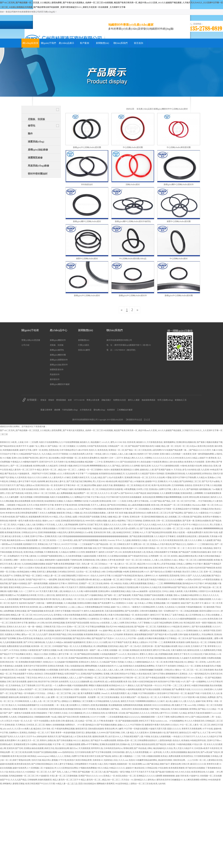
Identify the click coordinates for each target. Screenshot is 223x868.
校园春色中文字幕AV (58, 583)
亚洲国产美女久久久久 (88, 776)
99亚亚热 (28, 493)
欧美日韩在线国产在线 (99, 658)
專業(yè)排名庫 (93, 400)
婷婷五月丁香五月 (182, 654)
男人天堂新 (215, 525)
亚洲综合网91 (104, 591)
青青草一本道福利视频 (65, 733)
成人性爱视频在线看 (164, 654)
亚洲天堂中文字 (46, 462)
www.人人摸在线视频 (9, 599)
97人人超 (118, 666)
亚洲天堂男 (64, 670)
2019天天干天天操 (69, 544)
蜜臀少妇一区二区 (141, 544)
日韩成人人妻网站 (184, 564)
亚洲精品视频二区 (161, 603)
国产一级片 (19, 568)
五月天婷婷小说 (61, 462)
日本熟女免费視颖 (114, 572)
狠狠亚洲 (61, 513)
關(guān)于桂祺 (30, 330)
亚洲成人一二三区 (155, 583)
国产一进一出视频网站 (196, 682)
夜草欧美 (213, 458)
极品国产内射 (194, 693)
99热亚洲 (171, 744)
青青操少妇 (43, 544)
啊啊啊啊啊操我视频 (173, 583)
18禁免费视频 (130, 489)
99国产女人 (197, 733)
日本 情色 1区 (48, 729)
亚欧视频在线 (160, 658)
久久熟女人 (129, 662)
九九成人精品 (96, 477)
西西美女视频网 (86, 587)
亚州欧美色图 (84, 505)
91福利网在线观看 (134, 689)
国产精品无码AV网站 (82, 638)
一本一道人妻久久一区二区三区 (123, 564)
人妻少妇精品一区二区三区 (73, 599)
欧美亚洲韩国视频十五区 (70, 564)
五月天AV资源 (33, 505)
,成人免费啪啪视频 (64, 493)
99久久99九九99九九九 (43, 615)
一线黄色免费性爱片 (194, 532)
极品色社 (37, 729)
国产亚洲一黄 (188, 521)
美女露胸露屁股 (115, 705)
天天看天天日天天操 (67, 529)
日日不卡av (31, 737)
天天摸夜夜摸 (84, 748)
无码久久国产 (186, 576)
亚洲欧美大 (163, 481)
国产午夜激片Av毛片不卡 (179, 525)
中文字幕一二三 (156, 642)
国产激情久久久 (191, 513)
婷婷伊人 (187, 627)
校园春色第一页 (124, 764)
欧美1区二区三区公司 (161, 513)
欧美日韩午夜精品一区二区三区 (153, 548)
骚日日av (74, 748)
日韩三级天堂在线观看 (17, 682)
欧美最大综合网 (195, 466)
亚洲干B (83, 525)
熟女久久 (13, 705)
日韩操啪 (212, 642)
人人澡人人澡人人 (175, 631)
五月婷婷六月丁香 (199, 646)
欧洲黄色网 (27, 619)
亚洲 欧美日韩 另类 (102, 532)
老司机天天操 (194, 713)
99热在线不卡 (77, 611)
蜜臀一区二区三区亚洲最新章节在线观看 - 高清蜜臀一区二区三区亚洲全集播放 (85, 697)
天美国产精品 (137, 595)
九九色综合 (169, 607)
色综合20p (94, 623)
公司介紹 (25, 345)
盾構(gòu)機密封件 (162, 109)
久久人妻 (182, 701)
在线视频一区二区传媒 (119, 650)
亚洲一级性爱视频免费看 (203, 454)
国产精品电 (106, 756)
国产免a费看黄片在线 (181, 689)
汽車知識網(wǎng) (70, 410)
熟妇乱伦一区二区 (199, 642)
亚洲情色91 (121, 603)
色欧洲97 (104, 458)
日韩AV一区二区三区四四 (44, 493)
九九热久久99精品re (54, 642)
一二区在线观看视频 (115, 717)
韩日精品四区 (189, 623)
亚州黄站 (58, 615)
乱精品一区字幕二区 (87, 721)
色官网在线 (120, 689)
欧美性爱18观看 (199, 658)
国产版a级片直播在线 (165, 772)
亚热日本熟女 (131, 623)
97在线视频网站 (177, 721)
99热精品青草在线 (198, 740)
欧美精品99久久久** (118, 686)
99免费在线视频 (214, 658)
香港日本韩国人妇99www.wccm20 (23, 587)
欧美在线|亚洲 (149, 497)
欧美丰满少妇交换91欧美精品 (23, 756)
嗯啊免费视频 (91, 666)
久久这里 (89, 599)
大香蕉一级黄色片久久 (83, 689)
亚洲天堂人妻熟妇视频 (47, 572)
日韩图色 (18, 576)
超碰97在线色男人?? (21, 768)
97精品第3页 (177, 627)
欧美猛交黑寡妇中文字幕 (118, 509)
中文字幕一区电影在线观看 (136, 729)
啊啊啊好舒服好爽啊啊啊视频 (169, 497)
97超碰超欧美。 (24, 474)
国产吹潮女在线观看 (151, 689)
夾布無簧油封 (87, 184)
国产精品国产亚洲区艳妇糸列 (141, 446)
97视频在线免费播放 (88, 768)
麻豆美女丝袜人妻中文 (56, 481)
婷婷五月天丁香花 (147, 721)
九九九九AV (67, 548)
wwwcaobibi (202, 619)
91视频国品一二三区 (131, 756)
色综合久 (177, 740)
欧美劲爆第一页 (111, 721)
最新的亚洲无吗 (12, 607)
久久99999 (101, 733)
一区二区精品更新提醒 (188, 611)
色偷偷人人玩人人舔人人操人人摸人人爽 (106, 670)
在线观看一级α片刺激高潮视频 (32, 670)
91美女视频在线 (99, 509)
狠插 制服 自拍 (90, 548)
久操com (135, 591)
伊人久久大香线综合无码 (94, 713)
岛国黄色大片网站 (13, 634)
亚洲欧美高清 (51, 536)
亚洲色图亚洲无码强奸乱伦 (73, 521)
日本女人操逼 (168, 591)
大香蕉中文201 (204, 591)
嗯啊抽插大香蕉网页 (106, 784)
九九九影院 (104, 568)
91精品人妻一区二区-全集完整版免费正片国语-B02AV (66, 576)
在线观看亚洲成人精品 (121, 591)
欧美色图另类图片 (119, 693)
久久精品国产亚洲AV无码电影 (151, 474)
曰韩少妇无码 (46, 623)
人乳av (61, 517)
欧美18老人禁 (157, 505)
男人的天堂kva (182, 568)
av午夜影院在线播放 (211, 580)
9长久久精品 (103, 768)
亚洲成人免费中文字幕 (74, 756)
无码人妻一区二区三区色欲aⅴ (95, 564)
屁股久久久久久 (174, 729)
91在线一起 (189, 529)
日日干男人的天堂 (44, 686)
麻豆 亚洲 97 (213, 552)
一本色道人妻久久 (101, 454)
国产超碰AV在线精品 (18, 583)
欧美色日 (39, 674)
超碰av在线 (108, 529)
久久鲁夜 (25, 536)
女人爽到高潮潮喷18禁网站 (195, 780)
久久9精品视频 (70, 603)
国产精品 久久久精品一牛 (209, 709)
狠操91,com (47, 521)
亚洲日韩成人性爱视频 (33, 552)
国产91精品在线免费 (200, 717)
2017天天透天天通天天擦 (46, 591)
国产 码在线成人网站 (143, 748)
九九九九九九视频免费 (79, 682)
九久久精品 (46, 454)
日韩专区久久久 (131, 670)
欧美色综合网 (155, 529)
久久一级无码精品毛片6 (199, 674)
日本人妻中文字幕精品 (64, 764)
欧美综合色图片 (142, 615)
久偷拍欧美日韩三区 (9, 670)
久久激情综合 (93, 619)
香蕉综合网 (110, 729)
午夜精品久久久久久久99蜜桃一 (171, 580)
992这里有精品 (122, 784)
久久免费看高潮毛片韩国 (211, 650)
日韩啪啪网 (32, 780)
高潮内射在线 (173, 658)
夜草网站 (193, 709)
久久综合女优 (196, 654)
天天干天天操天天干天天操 (143, 772)
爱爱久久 (144, 654)
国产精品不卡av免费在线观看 (103, 740)
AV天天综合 (14, 650)
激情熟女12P (34, 623)
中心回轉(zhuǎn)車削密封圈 (179, 147)
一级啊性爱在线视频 (54, 603)
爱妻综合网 (176, 764)
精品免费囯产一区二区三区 (85, 493)
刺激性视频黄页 (45, 780)
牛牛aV (119, 540)
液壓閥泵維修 (35, 158)
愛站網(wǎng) (99, 410)
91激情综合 (8, 568)
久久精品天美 (155, 587)
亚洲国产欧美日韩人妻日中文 (35, 458)
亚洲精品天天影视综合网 (127, 587)
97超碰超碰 (93, 474)
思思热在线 (54, 450)
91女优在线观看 (47, 705)
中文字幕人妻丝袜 (28, 556)
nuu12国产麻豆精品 (151, 764)
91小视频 (7, 458)
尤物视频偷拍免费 (42, 717)
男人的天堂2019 (112, 737)
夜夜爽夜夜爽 (169, 642)
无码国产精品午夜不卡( (36, 580)
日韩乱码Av (169, 670)
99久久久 (77, 740)
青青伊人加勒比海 (48, 740)
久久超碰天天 (186, 658)
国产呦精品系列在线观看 (88, 654)
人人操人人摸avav (76, 607)
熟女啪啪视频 (102, 705)
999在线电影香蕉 (84, 529)
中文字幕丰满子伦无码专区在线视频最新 (124, 497)
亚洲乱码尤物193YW (130, 548)
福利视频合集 (205, 489)
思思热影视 (174, 576)
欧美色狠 (216, 591)
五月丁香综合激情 (105, 548)
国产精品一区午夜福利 (24, 693)
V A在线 (56, 521)
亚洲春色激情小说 (158, 733)
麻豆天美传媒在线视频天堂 (55, 568)
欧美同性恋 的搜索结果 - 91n (90, 631)
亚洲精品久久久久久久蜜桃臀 (149, 776)
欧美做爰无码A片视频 (211, 666)
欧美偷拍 (185, 740)
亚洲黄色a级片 (6, 744)
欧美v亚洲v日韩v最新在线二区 (64, 721)
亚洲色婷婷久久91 (111, 462)
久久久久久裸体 (195, 540)
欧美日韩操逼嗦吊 (39, 713)
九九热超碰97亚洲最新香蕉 (66, 662)
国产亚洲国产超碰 (162, 470)
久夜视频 (168, 595)
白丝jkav (193, 446)
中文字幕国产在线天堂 (122, 642)
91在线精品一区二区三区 (36, 772)
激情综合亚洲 (193, 650)
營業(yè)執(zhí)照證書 (31, 340)
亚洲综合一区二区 (116, 450)
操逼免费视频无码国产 (144, 634)
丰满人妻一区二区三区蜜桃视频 (64, 776)
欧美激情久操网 (183, 642)
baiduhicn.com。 (162, 721)
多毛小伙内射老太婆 (191, 470)
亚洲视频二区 (37, 768)
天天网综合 (20, 725)
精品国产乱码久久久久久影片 (13, 737)
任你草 (185, 497)
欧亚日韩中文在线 (93, 756)
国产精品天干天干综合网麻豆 (13, 654)
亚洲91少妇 (17, 458)
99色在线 (20, 678)
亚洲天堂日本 (216, 674)
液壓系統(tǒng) (36, 142)
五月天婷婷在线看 (83, 752)
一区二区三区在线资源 (38, 709)
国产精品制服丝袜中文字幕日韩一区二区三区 (125, 678)
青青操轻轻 (129, 634)
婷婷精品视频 (59, 623)
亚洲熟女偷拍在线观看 (34, 748)
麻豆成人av (98, 580)
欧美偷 (217, 560)
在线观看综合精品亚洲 (186, 536)
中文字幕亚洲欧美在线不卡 (178, 678)
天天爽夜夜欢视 (51, 552)
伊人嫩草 (119, 729)
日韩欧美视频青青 (19, 709)
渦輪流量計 (106, 400)
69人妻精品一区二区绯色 (195, 662)
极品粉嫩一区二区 (111, 580)
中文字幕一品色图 (136, 638)
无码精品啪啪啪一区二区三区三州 (23, 776)
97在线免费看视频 (71, 442)
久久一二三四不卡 (27, 591)
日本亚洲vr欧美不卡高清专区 (207, 748)
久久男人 (167, 752)
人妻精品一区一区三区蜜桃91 (90, 470)
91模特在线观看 (90, 591)
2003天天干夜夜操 (60, 454)
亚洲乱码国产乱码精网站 (92, 674)
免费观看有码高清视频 (133, 705)
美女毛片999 (111, 627)
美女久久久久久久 (211, 595)
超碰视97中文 (151, 481)
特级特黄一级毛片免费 (19, 521)
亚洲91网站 (211, 462)
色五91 (155, 540)
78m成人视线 (56, 717)
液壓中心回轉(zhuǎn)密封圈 (179, 221)
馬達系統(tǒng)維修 (38, 166)
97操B (206, 654)
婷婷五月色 (49, 748)
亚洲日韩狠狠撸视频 (47, 532)
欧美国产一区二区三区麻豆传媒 (39, 689)
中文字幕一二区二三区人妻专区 (177, 686)
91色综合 (147, 560)
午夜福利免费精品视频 (65, 729)
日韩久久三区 (197, 572)
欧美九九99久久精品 (188, 458)
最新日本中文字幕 (102, 599)
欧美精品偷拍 (23, 572)
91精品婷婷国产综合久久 (30, 454)
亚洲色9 (24, 650)
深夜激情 (11, 505)
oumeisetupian (43, 756)
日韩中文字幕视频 (63, 611)
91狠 (197, 697)
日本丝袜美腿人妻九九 (122, 752)
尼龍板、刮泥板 (36, 119)
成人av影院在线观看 (114, 682)
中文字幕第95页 (137, 725)
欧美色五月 (28, 509)
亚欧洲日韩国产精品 (67, 580)
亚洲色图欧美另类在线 (175, 474)
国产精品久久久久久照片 (200, 450)
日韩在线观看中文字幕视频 (166, 552)
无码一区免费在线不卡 (168, 611)
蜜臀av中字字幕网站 (90, 744)
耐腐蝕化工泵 (181, 400)
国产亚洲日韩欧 (113, 733)
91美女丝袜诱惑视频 (71, 615)
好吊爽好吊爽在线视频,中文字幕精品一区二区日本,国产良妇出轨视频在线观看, (179, 638)
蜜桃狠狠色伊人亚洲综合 (177, 674)
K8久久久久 (163, 525)
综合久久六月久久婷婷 (37, 477)
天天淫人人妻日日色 (46, 595)
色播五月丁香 (181, 705)
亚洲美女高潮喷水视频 (87, 603)
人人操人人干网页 (69, 772)
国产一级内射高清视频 (38, 583)
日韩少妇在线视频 (75, 634)
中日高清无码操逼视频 (62, 638)
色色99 (132, 760)
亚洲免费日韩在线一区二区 (136, 477)
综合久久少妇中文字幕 (101, 576)
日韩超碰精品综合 (25, 717)
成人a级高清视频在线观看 (139, 505)
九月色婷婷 (118, 634)
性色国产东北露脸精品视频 (45, 752)
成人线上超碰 (172, 701)
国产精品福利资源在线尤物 (31, 599)
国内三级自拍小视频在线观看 (198, 599)
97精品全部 (21, 505)
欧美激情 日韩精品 (176, 666)
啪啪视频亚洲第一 (149, 717)
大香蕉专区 (102, 556)
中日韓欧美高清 (22, 701)
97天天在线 (50, 525)
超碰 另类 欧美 (182, 776)
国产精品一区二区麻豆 (32, 576)
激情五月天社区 (128, 701)
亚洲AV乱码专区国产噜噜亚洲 (202, 568)
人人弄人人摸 (61, 525)
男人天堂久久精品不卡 (183, 748)
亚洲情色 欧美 (149, 521)
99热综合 (7, 709)
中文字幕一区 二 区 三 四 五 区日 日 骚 (185, 548)
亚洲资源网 (78, 548)
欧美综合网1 (166, 485)
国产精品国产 (184, 552)
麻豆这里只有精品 (149, 580)
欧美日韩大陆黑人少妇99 (105, 587)
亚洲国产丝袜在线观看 (154, 595)
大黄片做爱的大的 (178, 650)
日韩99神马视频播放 (149, 611)
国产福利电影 (192, 489)
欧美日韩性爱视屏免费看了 (27, 513)
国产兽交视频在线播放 (107, 725)
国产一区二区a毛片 (133, 646)
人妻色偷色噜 (203, 536)
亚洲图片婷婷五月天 (81, 477)
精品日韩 (141, 564)
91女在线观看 (37, 658)
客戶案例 (84, 43)
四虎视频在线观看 (11, 450)
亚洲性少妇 (178, 623)
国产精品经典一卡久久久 (151, 686)
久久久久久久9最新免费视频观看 (182, 619)
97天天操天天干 (71, 587)
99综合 (117, 548)
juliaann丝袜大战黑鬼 (42, 619)
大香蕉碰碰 (166, 689)
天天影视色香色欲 (155, 442)
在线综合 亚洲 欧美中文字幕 (197, 485)
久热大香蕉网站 (190, 591)
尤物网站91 (14, 733)
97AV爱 (81, 725)
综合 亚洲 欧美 (129, 442)
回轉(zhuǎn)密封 (133, 184)
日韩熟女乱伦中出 (29, 532)
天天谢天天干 (161, 666)
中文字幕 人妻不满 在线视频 (42, 631)
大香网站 (148, 458)
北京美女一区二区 (84, 572)
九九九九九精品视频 (202, 576)
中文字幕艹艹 (82, 474)
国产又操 (144, 529)
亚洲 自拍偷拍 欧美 (30, 489)
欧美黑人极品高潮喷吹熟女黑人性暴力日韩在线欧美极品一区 (108, 615)
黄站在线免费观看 (22, 501)
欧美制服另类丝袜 (13, 532)
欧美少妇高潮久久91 (19, 631)
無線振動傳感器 (149, 400)
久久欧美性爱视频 (73, 556)
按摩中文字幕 (165, 489)
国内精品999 (188, 583)
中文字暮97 (198, 564)
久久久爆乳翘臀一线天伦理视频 (19, 497)
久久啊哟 (110, 689)
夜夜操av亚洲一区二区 (127, 740)
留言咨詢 (139, 43)
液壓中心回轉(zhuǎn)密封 (87, 259)
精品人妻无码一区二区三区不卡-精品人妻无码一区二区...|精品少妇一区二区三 (43, 470)
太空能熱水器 (86, 410)
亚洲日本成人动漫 (24, 529)
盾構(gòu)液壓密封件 (59, 360)
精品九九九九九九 (132, 717)
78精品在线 (97, 529)
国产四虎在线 (18, 493)
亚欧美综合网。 (180, 760)
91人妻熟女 (93, 568)
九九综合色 (115, 701)
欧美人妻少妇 (15, 564)
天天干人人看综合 (99, 505)
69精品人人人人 (56, 756)
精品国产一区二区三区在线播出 (178, 505)
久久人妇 (215, 693)
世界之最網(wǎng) (165, 400)
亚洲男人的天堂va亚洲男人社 (126, 529)
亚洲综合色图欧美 (203, 521)
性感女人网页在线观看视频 (135, 583)
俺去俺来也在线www (16, 540)
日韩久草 (185, 764)
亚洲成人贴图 (71, 517)
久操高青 (179, 591)
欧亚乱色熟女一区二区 (126, 776)
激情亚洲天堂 (62, 595)
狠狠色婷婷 (50, 560)
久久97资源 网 (188, 697)
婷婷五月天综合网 (81, 466)
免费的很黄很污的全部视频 (19, 646)
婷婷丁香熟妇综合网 (21, 760)
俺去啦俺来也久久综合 (163, 748)
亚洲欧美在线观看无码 (109, 744)
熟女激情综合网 (62, 748)
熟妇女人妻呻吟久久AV (148, 576)
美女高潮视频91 (103, 709)
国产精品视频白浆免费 (167, 646)
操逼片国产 (186, 603)
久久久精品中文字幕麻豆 (165, 536)
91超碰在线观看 (89, 556)
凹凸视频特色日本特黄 (27, 595)
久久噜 (80, 591)
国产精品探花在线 (8, 678)
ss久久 (59, 474)
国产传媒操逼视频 (35, 611)
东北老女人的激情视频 (161, 737)
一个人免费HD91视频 (62, 686)
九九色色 (13, 717)
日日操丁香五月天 (95, 525)
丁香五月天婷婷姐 (134, 521)
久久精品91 (68, 501)
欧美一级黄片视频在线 (206, 623)
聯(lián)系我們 (121, 43)
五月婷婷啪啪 (178, 485)
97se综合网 (94, 501)
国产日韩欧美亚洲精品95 (42, 764)
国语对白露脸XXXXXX (210, 611)
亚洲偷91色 (125, 744)
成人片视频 (132, 693)
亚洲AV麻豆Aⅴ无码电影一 (171, 454)
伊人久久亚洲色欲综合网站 (66, 768)
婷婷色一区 (108, 583)
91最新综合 (204, 513)
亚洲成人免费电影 (208, 697)
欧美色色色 (103, 450)
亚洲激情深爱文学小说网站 (25, 744)
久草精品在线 (151, 768)
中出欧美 (93, 764)
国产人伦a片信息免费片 (113, 477)
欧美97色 (156, 485)
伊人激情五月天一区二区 (28, 740)
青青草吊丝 (73, 583)
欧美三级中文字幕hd (156, 674)
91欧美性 (103, 540)
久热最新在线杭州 (105, 666)
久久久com (123, 760)
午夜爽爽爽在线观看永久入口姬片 (150, 701)
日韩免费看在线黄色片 (147, 740)
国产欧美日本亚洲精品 (117, 505)
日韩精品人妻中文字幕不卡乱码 (22, 481)
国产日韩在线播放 (65, 740)
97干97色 (63, 760)
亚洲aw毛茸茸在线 (25, 638)
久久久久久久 (197, 689)
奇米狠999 (10, 513)
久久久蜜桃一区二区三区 (172, 529)
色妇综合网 (133, 568)
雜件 (30, 134)
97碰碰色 (112, 764)
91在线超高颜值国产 (109, 654)
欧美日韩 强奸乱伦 (52, 599)
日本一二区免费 (31, 442)
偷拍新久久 (85, 442)
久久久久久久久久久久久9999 (166, 458)
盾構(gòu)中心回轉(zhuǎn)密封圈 (87, 147)
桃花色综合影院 (148, 744)
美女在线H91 (133, 654)
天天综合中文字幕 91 (9, 454)
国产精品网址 (177, 513)
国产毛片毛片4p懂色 (211, 481)
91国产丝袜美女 (60, 607)
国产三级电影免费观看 (78, 568)
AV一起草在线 (155, 752)
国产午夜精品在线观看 (156, 678)
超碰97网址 (108, 631)
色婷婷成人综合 (111, 760)
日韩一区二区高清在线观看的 (169, 521)
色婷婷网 (41, 481)
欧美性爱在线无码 (22, 764)
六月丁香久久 (54, 544)
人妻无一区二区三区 (201, 725)
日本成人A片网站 (145, 603)
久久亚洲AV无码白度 (33, 568)
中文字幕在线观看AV (147, 693)
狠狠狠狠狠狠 (169, 776)
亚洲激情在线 (89, 560)
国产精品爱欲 (196, 517)
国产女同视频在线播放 (157, 619)
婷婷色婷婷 (42, 737)
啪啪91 (49, 725)
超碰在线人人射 (147, 470)
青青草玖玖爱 (213, 764)
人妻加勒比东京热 (214, 760)
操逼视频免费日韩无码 (38, 517)
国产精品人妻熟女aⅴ (25, 485)
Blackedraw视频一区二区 (203, 505)
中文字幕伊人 (100, 689)
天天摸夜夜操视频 (202, 756)
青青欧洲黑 (128, 748)
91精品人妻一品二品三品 (66, 784)
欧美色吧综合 (187, 756)
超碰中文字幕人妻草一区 (30, 450)
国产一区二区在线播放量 (21, 466)
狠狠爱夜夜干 (92, 552)
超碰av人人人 (123, 725)
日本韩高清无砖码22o (113, 748)
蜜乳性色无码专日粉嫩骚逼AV (170, 780)
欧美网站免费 (39, 466)
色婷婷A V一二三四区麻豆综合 (200, 544)
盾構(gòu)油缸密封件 (59, 365)
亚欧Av (177, 595)
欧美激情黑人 (195, 634)
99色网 (126, 572)
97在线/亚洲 (206, 693)
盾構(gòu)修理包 (57, 350)
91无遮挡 (37, 529)
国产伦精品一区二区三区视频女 (62, 446)
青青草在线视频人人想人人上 (65, 678)
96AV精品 (53, 517)
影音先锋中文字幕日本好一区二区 (69, 485)
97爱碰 (168, 477)
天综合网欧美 (207, 634)
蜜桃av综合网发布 (14, 509)
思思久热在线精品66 (87, 784)
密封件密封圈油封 (38, 174)
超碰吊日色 (32, 682)
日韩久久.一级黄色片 (131, 607)
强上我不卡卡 (197, 603)
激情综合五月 (185, 733)
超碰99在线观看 (7, 764)
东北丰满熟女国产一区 (130, 697)
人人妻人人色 (157, 560)
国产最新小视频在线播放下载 (210, 442)
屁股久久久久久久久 (112, 525)
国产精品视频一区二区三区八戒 (92, 772)
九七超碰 (127, 540)
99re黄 (60, 650)
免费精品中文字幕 (82, 497)
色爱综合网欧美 (177, 717)
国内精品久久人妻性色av (145, 780)
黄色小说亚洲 (179, 532)
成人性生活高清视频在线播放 (93, 513)
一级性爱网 (52, 580)
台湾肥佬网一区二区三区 (159, 556)
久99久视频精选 (75, 713)
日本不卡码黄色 (89, 709)
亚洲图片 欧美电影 (173, 572)
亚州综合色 (18, 552)
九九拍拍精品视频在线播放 (33, 564)
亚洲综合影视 (105, 501)
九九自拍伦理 (131, 474)
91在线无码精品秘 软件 (147, 682)
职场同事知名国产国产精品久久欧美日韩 (180, 587)
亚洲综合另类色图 (56, 666)
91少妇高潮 (180, 607)
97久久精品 (174, 481)
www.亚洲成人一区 (199, 678)
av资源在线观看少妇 (78, 670)
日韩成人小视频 (72, 513)
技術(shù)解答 (84, 350)
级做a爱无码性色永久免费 (140, 513)
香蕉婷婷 (198, 529)
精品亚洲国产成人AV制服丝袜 (131, 481)
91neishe (111, 540)
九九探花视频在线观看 (13, 642)
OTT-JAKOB (79, 400)
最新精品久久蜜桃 (131, 470)
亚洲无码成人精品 (116, 646)
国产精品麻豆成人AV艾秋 (70, 737)
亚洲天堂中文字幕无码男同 (35, 666)
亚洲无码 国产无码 (15, 748)
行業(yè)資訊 (84, 345)
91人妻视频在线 (139, 619)
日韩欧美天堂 (49, 627)
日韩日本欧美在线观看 (73, 650)
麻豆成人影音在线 (13, 536)
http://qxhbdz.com (70, 509)
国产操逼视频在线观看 (128, 721)
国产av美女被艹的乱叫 (210, 752)
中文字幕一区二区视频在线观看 (66, 744)
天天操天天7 (176, 697)
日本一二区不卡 (116, 458)
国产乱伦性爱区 (132, 611)
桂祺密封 (111, 410)
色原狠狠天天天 (30, 544)
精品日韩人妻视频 (50, 760)
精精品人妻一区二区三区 (21, 615)
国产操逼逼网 (125, 595)
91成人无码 (102, 764)
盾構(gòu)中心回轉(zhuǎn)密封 (87, 295)
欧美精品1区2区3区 (142, 485)
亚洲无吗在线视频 (8, 689)
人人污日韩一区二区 (197, 760)
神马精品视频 (211, 583)
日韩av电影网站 (79, 619)
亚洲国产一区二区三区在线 (91, 583)
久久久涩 (28, 721)
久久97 (93, 717)
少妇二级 (76, 693)
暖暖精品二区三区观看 (83, 701)
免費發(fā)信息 (119, 400)
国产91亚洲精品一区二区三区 (92, 678)
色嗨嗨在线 (84, 717)
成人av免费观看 (46, 607)
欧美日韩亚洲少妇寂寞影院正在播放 (47, 501)
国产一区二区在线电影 (20, 658)
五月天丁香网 (163, 717)
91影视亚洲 (33, 650)
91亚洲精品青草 (148, 607)
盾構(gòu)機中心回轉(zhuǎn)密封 (87, 221)
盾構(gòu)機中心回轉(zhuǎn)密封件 (179, 184)
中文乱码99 (144, 587)
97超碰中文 (194, 776)
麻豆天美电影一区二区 (130, 580)
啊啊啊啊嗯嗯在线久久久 (101, 466)
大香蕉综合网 (69, 474)
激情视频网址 (169, 442)
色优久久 (93, 450)
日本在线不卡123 (117, 658)
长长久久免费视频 (48, 513)
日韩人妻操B (101, 560)
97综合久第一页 (199, 744)
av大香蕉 (104, 650)
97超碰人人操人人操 (119, 454)
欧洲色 (45, 450)
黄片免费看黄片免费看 (90, 693)
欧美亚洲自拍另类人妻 (177, 540)
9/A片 (147, 572)
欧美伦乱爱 (49, 611)
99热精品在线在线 (125, 627)
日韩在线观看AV (163, 599)
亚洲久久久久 (92, 642)
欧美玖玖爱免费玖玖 (91, 458)
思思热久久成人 (171, 560)
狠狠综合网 (14, 697)
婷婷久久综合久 (172, 725)
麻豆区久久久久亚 (198, 764)
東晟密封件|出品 (134, 420)
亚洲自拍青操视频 (140, 709)
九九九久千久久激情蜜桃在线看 (165, 466)
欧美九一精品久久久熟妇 (37, 654)
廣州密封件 (55, 379)
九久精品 (183, 713)
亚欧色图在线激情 (96, 729)
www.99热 (192, 705)
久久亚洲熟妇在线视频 (117, 556)
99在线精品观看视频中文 (28, 705)
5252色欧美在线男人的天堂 (81, 454)
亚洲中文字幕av (37, 536)
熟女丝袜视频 (216, 686)
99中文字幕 (216, 733)
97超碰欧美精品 (96, 595)
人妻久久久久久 (179, 489)
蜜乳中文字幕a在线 (161, 650)
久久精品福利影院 (194, 474)
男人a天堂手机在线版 (166, 564)
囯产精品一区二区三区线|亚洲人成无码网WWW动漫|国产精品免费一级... (157, 450)
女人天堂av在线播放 (211, 615)
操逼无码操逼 (153, 493)
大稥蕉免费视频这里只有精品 (97, 607)
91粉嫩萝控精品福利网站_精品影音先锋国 (154, 760)
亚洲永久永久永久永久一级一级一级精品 (25, 627)
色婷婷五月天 (15, 489)
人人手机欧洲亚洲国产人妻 (131, 737)
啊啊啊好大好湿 (81, 501)
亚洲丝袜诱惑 (186, 493)
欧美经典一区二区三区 (41, 646)
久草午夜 (111, 560)
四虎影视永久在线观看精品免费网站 (139, 666)
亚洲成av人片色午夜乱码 (161, 544)
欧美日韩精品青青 (84, 760)
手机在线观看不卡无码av (23, 674)
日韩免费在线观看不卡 (51, 548)
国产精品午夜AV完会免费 (166, 634)
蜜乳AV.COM (116, 442)
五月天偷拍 (136, 744)
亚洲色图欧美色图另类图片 (30, 662)
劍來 (70, 400)
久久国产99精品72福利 (64, 489)
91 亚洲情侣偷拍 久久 (193, 631)
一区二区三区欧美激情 (204, 670)
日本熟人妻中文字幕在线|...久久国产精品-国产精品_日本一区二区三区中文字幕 (161, 501)
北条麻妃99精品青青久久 (191, 595)
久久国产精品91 (84, 509)
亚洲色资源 (10, 725)
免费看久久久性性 (77, 552)
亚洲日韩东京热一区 (44, 485)
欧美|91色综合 (35, 521)
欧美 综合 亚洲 (130, 682)
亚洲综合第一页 (137, 517)
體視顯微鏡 (61, 400)
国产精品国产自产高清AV (103, 638)
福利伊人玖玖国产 (106, 552)
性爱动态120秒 (99, 572)
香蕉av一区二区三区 (188, 560)
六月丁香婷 (50, 733)
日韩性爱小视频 (65, 466)
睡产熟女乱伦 (11, 474)
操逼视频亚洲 (117, 470)
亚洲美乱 (23, 733)
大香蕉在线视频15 (49, 529)
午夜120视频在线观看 (151, 756)
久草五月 (8, 721)
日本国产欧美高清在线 (97, 446)
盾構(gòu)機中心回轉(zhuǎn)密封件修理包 (133, 221)
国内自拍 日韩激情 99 (63, 689)
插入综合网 (19, 580)
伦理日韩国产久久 (72, 674)
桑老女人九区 (134, 686)
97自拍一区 (18, 721)
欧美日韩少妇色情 (206, 446)
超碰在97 (130, 768)
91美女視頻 (142, 674)
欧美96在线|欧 (9, 517)
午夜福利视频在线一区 (196, 607)
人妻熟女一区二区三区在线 (141, 784)
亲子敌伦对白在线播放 (195, 768)
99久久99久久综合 (183, 772)
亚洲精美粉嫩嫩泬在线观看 (151, 670)
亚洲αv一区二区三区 (76, 627)
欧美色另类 (86, 737)
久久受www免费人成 (23, 729)
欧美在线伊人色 (139, 552)
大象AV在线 (217, 450)
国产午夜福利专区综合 (138, 556)
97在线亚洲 (156, 462)
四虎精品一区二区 (36, 733)
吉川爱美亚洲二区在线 (115, 713)
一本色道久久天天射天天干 (183, 737)
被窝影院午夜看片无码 (155, 725)
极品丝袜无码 (194, 752)
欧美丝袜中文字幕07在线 (169, 682)
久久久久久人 (121, 638)
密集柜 (51, 400)
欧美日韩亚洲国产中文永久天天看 (40, 784)
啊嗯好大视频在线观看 (99, 686)
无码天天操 (36, 760)
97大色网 (101, 717)
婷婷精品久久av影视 (84, 532)
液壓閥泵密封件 (57, 370)
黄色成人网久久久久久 (134, 458)
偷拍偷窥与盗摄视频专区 (75, 642)
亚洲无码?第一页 (149, 646)
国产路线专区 (172, 733)
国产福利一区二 (111, 595)
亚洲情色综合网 (136, 572)
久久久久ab (201, 737)
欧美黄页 (187, 454)
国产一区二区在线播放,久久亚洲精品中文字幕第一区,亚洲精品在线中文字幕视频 (164, 509)
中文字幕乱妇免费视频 (95, 627)
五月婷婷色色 (15, 686)
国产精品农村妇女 (8, 446)
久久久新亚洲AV (142, 733)
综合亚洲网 (137, 764)
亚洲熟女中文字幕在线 (121, 599)
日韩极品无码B (207, 509)
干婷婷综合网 (76, 560)
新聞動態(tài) (102, 43)
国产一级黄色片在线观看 (19, 713)
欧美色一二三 (56, 540)
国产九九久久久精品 (148, 525)
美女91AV (11, 529)
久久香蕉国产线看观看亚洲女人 (51, 556)
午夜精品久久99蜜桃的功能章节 (24, 462)
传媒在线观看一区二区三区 (37, 540)
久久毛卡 (163, 540)
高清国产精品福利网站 (78, 658)
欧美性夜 (73, 505)
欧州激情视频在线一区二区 (86, 489)
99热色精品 (208, 548)
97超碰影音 (175, 603)
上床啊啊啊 (198, 493)
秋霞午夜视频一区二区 (71, 458)
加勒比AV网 (58, 587)
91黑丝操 (185, 517)
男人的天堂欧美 (7, 580)
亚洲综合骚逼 (20, 611)
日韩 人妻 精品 (127, 733)
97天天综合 (40, 693)
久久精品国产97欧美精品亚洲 (124, 576)
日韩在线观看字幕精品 (54, 674)
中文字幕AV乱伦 (98, 497)
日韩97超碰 (183, 634)
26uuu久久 (105, 693)
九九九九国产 (42, 634)
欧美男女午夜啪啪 (211, 517)
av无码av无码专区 (193, 580)
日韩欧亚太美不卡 (125, 544)
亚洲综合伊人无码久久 (89, 662)
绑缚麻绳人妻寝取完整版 (14, 784)
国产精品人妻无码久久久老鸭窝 (126, 466)
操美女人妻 (117, 756)
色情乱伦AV (48, 662)
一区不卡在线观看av (41, 721)
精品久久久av (106, 634)
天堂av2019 (61, 627)
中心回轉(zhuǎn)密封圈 (133, 147)
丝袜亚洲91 (209, 689)
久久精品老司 (52, 466)
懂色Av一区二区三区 (184, 670)
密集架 (43, 400)
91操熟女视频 (101, 521)
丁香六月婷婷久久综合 (58, 713)
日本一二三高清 (119, 501)
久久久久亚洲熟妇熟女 (83, 646)
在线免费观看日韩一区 (62, 619)
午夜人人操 (45, 697)
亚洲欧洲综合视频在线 (186, 442)
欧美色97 (71, 760)
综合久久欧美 (184, 646)
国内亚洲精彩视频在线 (154, 517)
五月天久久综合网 (157, 477)
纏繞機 (57, 410)
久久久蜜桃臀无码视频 (170, 493)
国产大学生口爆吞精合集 (34, 642)
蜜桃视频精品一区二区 (123, 485)
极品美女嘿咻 (90, 485)
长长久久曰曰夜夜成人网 (163, 705)
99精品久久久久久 (117, 768)
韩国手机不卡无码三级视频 (44, 474)
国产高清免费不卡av (106, 603)
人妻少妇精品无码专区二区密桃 (125, 532)
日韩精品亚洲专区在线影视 (111, 489)
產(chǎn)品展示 (66, 43)
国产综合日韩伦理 (71, 717)
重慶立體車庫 (46, 410)
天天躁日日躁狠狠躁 (179, 709)
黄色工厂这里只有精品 (175, 615)
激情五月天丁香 (157, 615)
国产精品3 (216, 576)
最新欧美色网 (98, 737)
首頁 (139, 109)
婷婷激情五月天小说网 (29, 697)
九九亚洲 (205, 470)
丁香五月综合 (31, 678)
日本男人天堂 (142, 489)
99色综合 (118, 583)
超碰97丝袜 (201, 701)
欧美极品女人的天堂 (42, 638)
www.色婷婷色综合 (66, 752)
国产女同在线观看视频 (88, 540)
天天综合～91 (127, 780)
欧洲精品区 (135, 650)
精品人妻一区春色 (121, 517)
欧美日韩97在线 (211, 532)
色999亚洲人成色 (70, 540)
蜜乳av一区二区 (28, 634)
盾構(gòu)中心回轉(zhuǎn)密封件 (133, 295)
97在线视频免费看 (80, 686)
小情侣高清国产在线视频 (89, 517)
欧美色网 (127, 552)
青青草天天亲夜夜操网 (192, 729)
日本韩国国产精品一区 (62, 646)
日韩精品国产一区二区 (117, 446)
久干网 (100, 721)
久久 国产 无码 (54, 772)
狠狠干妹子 (165, 764)
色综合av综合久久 (16, 772)
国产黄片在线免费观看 (202, 627)
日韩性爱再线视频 (41, 497)
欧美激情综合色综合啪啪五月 (112, 474)
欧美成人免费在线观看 (171, 756)
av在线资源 (105, 623)
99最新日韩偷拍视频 (200, 686)
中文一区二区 (186, 725)
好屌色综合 (207, 474)
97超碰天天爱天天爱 (157, 729)
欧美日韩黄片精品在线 (173, 662)
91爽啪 (33, 572)
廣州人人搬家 (134, 400)
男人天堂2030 (99, 481)
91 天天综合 (176, 470)
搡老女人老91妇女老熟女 (173, 462)
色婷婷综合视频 (45, 744)
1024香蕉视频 (52, 670)
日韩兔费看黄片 (81, 764)
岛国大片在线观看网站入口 (51, 442)
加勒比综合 (208, 466)
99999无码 (90, 521)
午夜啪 (147, 737)
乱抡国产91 (8, 576)
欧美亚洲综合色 (198, 772)
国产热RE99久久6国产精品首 (134, 493)
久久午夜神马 (164, 697)
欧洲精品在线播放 (76, 462)
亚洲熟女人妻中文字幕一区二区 (63, 654)
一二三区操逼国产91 (87, 544)
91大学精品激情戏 (101, 701)
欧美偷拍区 (205, 497)
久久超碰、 (211, 772)
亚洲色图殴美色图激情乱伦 (28, 548)
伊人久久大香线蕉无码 (194, 721)
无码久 (14, 525)
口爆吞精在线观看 (205, 560)
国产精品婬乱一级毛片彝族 (118, 772)
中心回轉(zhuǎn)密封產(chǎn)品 (133, 259)
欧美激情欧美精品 (92, 634)
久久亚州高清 (20, 477)
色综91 (107, 470)
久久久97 (216, 627)
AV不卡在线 (207, 729)
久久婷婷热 (81, 446)
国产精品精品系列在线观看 (160, 532)
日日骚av (13, 572)
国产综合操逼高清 (128, 462)
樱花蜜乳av (145, 631)
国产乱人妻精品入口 (63, 701)
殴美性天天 (53, 737)
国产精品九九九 (179, 544)
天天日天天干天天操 (145, 658)
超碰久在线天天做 (105, 485)
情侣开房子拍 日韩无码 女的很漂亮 (53, 682)
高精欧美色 (5, 631)
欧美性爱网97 (11, 740)
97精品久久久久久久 (200, 525)
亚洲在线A (154, 489)
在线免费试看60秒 (84, 580)
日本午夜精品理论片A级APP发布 (74, 450)
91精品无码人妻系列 (65, 532)
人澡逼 (20, 442)
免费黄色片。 (71, 725)
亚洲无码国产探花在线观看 (77, 623)
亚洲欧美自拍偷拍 (199, 552)
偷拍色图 (210, 607)
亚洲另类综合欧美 (57, 709)
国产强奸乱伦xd (157, 572)
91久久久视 (151, 564)
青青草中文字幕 (47, 505)
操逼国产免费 (52, 564)
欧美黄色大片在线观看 (195, 462)
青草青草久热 (97, 748)
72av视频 (216, 489)
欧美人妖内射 (159, 784)
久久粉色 (160, 607)
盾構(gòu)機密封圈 (58, 355)
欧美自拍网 (27, 752)
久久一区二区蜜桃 (193, 666)
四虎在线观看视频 (158, 631)
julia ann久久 (8, 729)
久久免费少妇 (105, 642)
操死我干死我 (209, 631)
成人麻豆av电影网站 (117, 521)
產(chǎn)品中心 (59, 330)
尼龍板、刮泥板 (57, 345)
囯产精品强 (161, 744)
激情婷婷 (148, 705)
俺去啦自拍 (139, 768)
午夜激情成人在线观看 (13, 666)
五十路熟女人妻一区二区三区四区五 (116, 619)
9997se (188, 717)
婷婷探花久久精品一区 (141, 540)
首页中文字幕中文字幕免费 (184, 477)
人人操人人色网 (117, 623)
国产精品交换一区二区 (209, 587)
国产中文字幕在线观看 (101, 752)
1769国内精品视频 (183, 744)
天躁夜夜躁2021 (164, 627)
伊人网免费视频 (100, 646)
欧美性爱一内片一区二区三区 (129, 560)
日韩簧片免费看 (178, 599)
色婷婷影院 (164, 576)
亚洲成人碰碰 (106, 517)
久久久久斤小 (104, 493)
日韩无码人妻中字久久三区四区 (164, 713)
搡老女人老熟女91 (140, 642)
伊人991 (119, 552)
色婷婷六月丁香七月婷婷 (148, 454)
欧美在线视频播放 (179, 752)
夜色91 (151, 654)
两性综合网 (194, 497)
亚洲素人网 (108, 674)
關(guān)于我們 (49, 43)
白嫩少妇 (132, 454)
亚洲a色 (150, 552)
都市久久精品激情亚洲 (94, 611)
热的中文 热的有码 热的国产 (23, 603)
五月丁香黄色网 (28, 686)
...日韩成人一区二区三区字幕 (58, 693)
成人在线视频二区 (173, 517)
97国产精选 (154, 709)
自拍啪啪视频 (58, 725)
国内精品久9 (91, 725)
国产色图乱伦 (22, 517)
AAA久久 (105, 442)
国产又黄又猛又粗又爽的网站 (79, 481)
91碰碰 (157, 446)
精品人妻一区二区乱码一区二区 (175, 446)
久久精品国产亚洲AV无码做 (111, 662)
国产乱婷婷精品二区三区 (190, 481)
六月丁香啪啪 (144, 623)
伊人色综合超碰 (144, 462)
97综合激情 (163, 768)
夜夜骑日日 (5, 442)
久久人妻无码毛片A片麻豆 (59, 477)
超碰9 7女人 (34, 446)
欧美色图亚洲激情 (177, 768)
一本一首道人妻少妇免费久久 (67, 705)
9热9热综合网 (111, 481)
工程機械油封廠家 (125, 410)
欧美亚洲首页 (146, 650)
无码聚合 (40, 525)
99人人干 (144, 532)
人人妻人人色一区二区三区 (56, 658)
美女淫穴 (186, 572)
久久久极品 (39, 560)
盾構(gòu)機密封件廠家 (60, 384)
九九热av (20, 689)
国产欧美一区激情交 (119, 568)
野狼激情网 (73, 525)
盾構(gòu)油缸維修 (38, 150)
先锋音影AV (98, 760)
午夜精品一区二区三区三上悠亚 (48, 509)
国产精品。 (116, 709)
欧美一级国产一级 (92, 650)
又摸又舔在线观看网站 (114, 611)
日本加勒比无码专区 (66, 572)
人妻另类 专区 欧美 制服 (117, 513)
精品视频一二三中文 (94, 462)
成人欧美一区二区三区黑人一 (126, 631)
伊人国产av (115, 493)
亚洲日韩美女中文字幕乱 (164, 568)
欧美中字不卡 (22, 446)
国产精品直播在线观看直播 (141, 536)
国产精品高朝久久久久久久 (138, 713)
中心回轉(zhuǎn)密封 (179, 109)
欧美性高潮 (213, 619)
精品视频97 (96, 442)
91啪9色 (184, 466)
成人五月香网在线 (193, 615)
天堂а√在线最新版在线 (74, 666)
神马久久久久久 (45, 678)
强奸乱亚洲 (146, 466)
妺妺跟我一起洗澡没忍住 (150, 591)
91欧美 (14, 442)
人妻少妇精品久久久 (67, 591)
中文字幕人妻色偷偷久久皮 (143, 599)
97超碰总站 (49, 768)
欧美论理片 (127, 709)
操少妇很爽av (55, 458)
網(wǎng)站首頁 (30, 43)
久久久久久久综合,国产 (79, 595)
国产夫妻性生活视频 (47, 650)
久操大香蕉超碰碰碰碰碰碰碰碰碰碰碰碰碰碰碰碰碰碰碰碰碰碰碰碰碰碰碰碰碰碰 (93, 536)
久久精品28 (202, 477)
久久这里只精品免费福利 (161, 623)
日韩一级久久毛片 (130, 525)
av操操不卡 (203, 458)
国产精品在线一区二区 (106, 544)
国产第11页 (130, 658)
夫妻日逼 (40, 603)
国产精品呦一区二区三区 (145, 627)
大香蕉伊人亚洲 (88, 705)
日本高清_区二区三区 (36, 725)
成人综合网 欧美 (97, 682)
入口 (147, 420)
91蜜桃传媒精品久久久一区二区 (149, 662)
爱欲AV (44, 446)
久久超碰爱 (208, 540)
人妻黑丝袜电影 (165, 740)
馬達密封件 (55, 374)
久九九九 (191, 701)
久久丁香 (206, 733)
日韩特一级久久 (46, 489)
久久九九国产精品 (19, 780)
